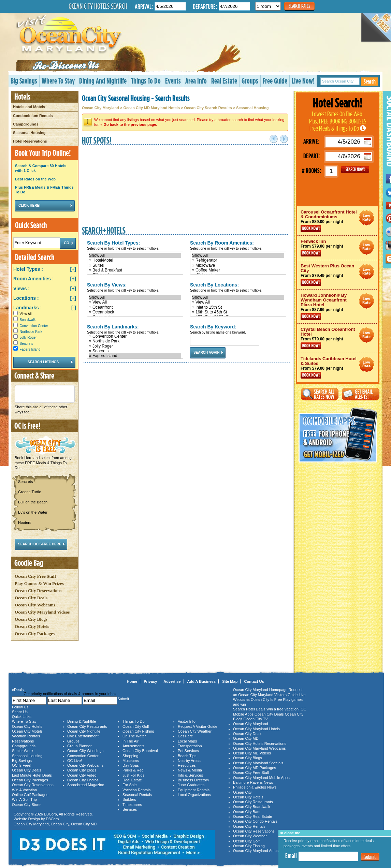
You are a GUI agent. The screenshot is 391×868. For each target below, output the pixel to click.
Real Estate (224, 81)
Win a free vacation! (283, 709)
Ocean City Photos (83, 780)
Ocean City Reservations (38, 591)
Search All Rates (320, 394)
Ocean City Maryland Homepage (260, 690)
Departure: (205, 6)
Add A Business (202, 681)
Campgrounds (26, 124)
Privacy (150, 681)
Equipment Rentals (194, 790)
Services (130, 809)
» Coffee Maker (238, 270)
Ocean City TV (256, 719)
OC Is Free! (22, 765)
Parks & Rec (133, 770)
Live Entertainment (83, 736)
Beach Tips (187, 756)
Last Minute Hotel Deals (32, 775)
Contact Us (254, 681)
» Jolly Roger (135, 346)
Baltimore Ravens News (253, 782)
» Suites (135, 265)
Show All (135, 255)
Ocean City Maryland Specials (258, 763)
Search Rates (299, 6)
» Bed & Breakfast (135, 270)
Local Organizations (194, 795)
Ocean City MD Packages (255, 768)
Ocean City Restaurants (87, 726)
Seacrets (26, 344)
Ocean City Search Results (208, 108)
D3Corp (50, 814)
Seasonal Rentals (137, 795)
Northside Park (31, 332)
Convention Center (34, 326)
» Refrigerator (238, 260)
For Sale (130, 785)
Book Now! (311, 229)
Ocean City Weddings (85, 751)
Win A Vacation (24, 790)
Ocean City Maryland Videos (42, 612)
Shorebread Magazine (86, 785)
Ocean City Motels (27, 731)
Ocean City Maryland (100, 108)
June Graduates (191, 785)
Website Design (27, 819)
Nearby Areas (189, 761)
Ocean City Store (26, 805)
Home (132, 681)
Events (173, 81)
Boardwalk (28, 320)
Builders (129, 799)
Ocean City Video (82, 775)
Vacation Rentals (26, 736)
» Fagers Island (135, 356)
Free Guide (275, 81)
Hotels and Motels (29, 107)
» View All (135, 302)
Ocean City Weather (195, 731)
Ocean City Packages (35, 634)
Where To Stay (58, 81)
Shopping (131, 756)
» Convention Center (135, 336)
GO (355, 170)
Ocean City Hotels (32, 626)
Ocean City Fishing (138, 731)
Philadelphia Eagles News (255, 787)
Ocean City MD (84, 824)
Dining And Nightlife (103, 81)
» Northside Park (135, 341)
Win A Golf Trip (24, 799)
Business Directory (193, 780)
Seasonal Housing (29, 133)
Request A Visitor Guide (198, 726)
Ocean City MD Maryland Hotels (151, 108)
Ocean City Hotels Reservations (260, 744)
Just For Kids (133, 775)
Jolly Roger (28, 337)
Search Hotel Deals (249, 709)
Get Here (185, 736)
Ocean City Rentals (249, 826)
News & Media (190, 770)
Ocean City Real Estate (252, 816)
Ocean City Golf (136, 726)
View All (22, 314)
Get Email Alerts (361, 394)
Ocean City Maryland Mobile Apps (261, 778)
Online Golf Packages (30, 795)
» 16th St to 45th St (238, 312)
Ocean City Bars (247, 812)
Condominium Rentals (33, 116)
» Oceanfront (135, 307)
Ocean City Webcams (35, 605)
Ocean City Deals (31, 598)
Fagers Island (30, 349)
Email (291, 856)
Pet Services (188, 751)
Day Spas (131, 765)
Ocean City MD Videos (252, 753)
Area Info (196, 81)
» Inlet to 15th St (238, 307)
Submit (370, 857)
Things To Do (146, 81)
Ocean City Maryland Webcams (259, 748)
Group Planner (79, 746)
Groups (250, 81)
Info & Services (190, 775)
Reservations (23, 741)
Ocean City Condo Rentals (255, 821)
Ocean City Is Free (266, 700)
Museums (131, 761)
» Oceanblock (135, 312)
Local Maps (187, 741)
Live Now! (303, 81)
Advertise (172, 681)
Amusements (133, 746)
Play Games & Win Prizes (39, 583)
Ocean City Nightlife (84, 731)
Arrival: (144, 6)
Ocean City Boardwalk (141, 751)
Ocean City (60, 824)
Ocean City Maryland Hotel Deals (367, 218)
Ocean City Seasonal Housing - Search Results (136, 98)
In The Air (131, 741)
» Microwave (238, 265)
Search (370, 81)
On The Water (134, 736)
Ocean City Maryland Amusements (262, 851)
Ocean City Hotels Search (98, 6)
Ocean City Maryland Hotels (256, 729)
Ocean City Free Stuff (35, 576)
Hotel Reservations (30, 141)
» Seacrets (135, 351)
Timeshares (132, 805)
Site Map (230, 681)
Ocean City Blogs (31, 619)
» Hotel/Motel (135, 260)
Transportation (190, 746)
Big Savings (24, 81)
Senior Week (23, 751)
